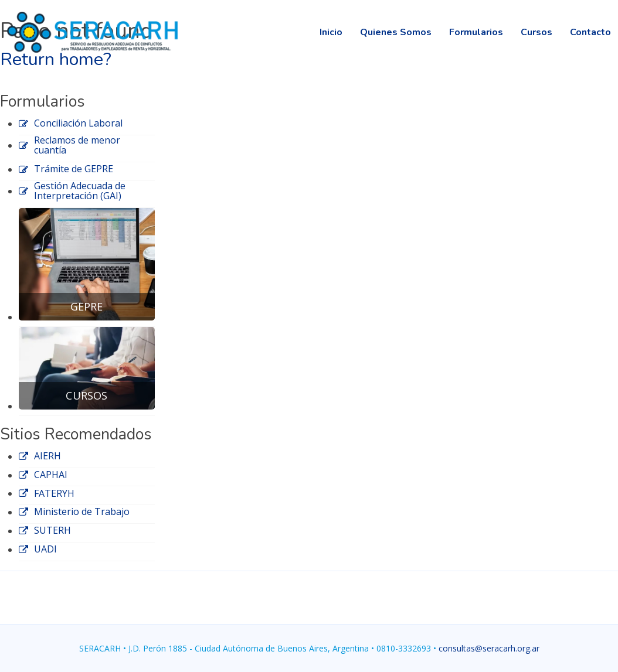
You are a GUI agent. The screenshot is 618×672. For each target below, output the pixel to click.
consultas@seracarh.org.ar (489, 648)
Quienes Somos (396, 32)
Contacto (590, 32)
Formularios (476, 32)
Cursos (536, 32)
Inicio (331, 32)
